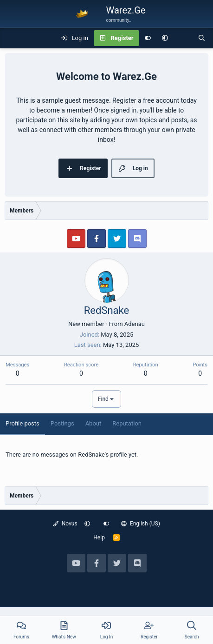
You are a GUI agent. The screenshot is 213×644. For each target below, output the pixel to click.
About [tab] (94, 423)
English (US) (141, 524)
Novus (65, 524)
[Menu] (12, 38)
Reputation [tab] (127, 423)
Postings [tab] (62, 423)
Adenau (135, 324)
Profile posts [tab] (23, 423)
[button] (165, 38)
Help (99, 538)
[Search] (202, 38)
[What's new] (183, 38)
